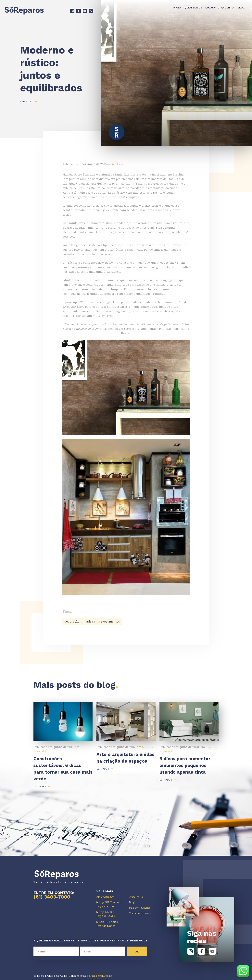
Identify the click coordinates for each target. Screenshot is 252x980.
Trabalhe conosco (140, 913)
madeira (89, 622)
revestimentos (110, 622)
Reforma (167, 751)
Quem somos (193, 8)
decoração (72, 622)
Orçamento (226, 8)
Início (177, 8)
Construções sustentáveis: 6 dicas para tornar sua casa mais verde (63, 769)
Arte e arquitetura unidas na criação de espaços (125, 758)
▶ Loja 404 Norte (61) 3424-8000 (107, 924)
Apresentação (105, 897)
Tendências (40, 751)
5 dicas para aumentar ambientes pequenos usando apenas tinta (185, 765)
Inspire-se (118, 164)
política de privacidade (100, 976)
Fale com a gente (140, 908)
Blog (241, 8)
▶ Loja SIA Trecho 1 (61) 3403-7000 (108, 904)
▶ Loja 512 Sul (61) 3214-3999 (106, 914)
